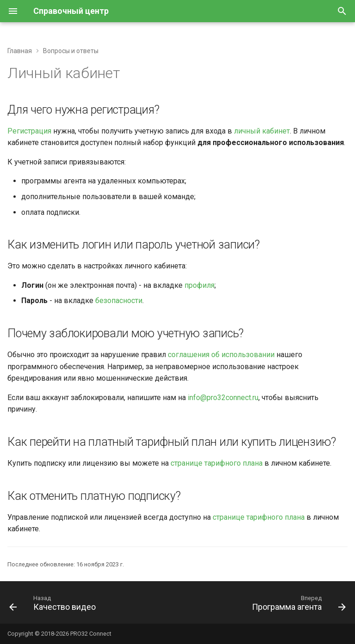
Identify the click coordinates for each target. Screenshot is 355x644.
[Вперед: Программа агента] (297, 605)
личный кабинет (262, 131)
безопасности (119, 301)
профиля (199, 285)
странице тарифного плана (217, 463)
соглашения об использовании (221, 355)
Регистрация (29, 131)
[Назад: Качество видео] (54, 605)
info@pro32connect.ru (223, 398)
